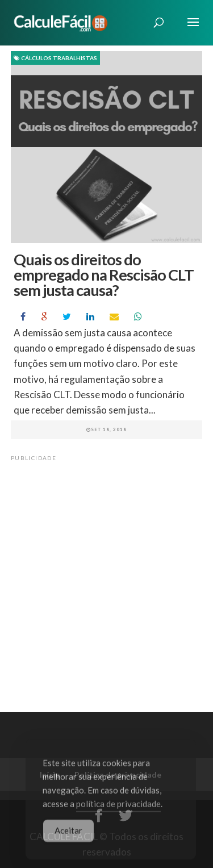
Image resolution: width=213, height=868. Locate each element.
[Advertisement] (106, 572)
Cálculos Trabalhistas (55, 58)
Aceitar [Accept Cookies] (68, 834)
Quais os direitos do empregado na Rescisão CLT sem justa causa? (104, 275)
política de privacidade (118, 807)
